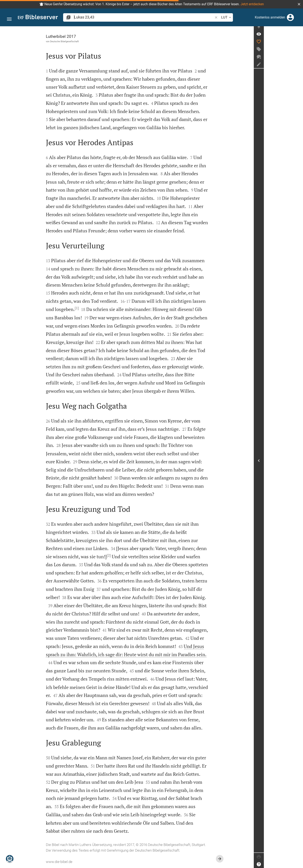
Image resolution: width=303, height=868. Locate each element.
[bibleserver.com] (38, 18)
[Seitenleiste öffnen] (298, 462)
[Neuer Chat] (298, 60)
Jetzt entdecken (252, 4)
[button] (299, 4)
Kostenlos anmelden (270, 17)
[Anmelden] (290, 17)
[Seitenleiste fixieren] (298, 30)
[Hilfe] (298, 864)
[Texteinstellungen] (209, 17)
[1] (96, 308)
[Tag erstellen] (298, 53)
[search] (129, 17)
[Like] (298, 45)
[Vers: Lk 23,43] (298, 38)
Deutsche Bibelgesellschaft (84, 41)
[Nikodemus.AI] (10, 859)
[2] (128, 555)
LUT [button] (198, 17)
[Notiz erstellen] (298, 68)
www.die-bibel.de (79, 862)
